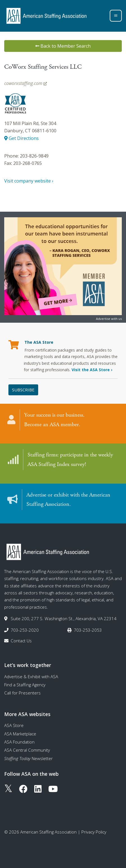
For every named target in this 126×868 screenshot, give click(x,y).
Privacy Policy (94, 832)
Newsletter (28, 758)
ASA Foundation (19, 742)
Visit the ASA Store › (92, 370)
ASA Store (14, 725)
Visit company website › (29, 181)
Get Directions (21, 138)
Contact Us (21, 641)
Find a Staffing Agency (25, 685)
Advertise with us (109, 319)
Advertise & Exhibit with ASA (31, 677)
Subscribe (23, 390)
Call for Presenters (22, 693)
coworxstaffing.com (26, 83)
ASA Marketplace (20, 734)
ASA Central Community (27, 750)
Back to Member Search (63, 46)
